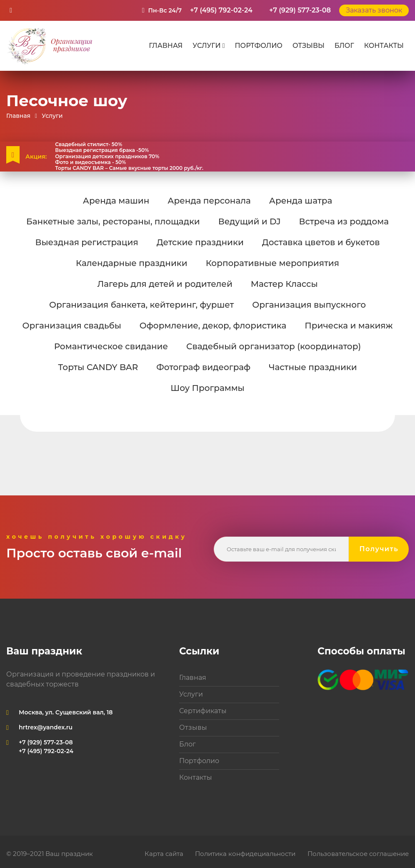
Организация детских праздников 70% (107, 157)
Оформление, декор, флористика (213, 326)
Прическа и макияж (349, 326)
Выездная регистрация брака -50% (102, 150)
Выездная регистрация (86, 242)
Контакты (384, 46)
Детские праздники (200, 242)
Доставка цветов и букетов (321, 242)
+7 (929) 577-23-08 (300, 10)
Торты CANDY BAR (98, 367)
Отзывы (309, 46)
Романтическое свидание (111, 346)
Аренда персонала (209, 201)
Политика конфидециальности (245, 854)
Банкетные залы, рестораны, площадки (113, 221)
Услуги (206, 46)
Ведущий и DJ (250, 221)
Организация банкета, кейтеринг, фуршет (141, 305)
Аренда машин (116, 201)
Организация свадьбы (71, 326)
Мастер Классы (284, 284)
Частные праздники (313, 367)
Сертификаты (203, 711)
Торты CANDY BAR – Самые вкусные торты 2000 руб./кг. (129, 168)
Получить (379, 549)
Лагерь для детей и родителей (165, 284)
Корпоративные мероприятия (272, 263)
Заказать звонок (374, 10)
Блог (344, 46)
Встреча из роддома (344, 221)
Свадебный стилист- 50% (89, 144)
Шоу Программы (207, 388)
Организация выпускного (309, 305)
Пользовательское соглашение (358, 854)
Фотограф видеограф (203, 367)
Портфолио (258, 46)
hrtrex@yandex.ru (46, 727)
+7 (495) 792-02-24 (221, 10)
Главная (166, 46)
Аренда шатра (301, 201)
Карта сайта (164, 854)
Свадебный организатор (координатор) (274, 346)
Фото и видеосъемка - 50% (90, 162)
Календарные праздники (132, 263)
